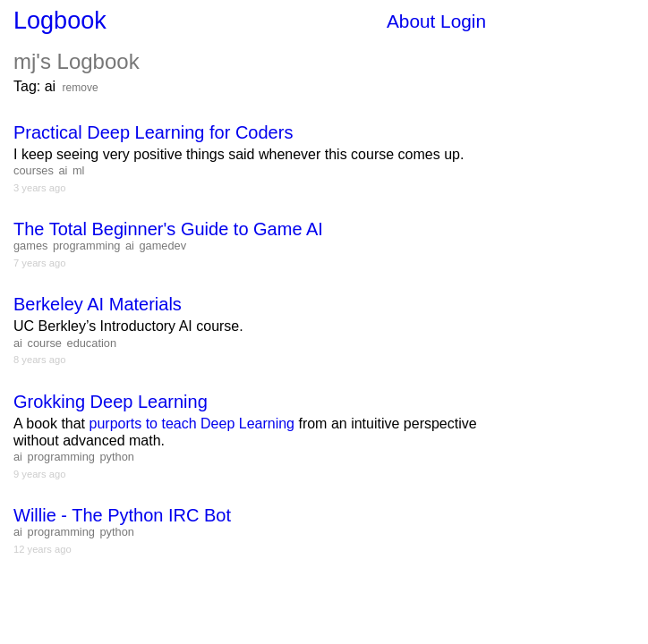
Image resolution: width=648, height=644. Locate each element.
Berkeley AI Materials (98, 304)
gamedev (162, 246)
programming (86, 246)
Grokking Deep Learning (111, 402)
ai (63, 170)
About (411, 21)
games (30, 246)
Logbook (60, 21)
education (92, 343)
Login (463, 21)
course (45, 343)
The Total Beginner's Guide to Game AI (168, 229)
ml (79, 170)
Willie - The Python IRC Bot (122, 515)
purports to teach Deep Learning (192, 424)
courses (34, 170)
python (116, 457)
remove (81, 88)
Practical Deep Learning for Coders (153, 132)
